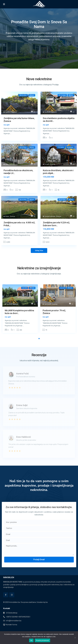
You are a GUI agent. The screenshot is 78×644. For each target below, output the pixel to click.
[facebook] (6, 595)
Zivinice (14, 112)
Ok (31, 640)
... (11, 134)
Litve (7, 164)
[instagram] (12, 595)
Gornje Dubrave (50, 216)
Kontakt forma (12, 625)
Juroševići (48, 304)
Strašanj (9, 304)
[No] (75, 638)
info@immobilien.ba (14, 621)
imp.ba (45, 602)
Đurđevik (48, 112)
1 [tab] (39, 339)
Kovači (47, 164)
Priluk (7, 216)
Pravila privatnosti (42, 640)
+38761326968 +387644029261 (18, 617)
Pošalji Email (39, 560)
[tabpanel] (20, 309)
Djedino (8, 112)
